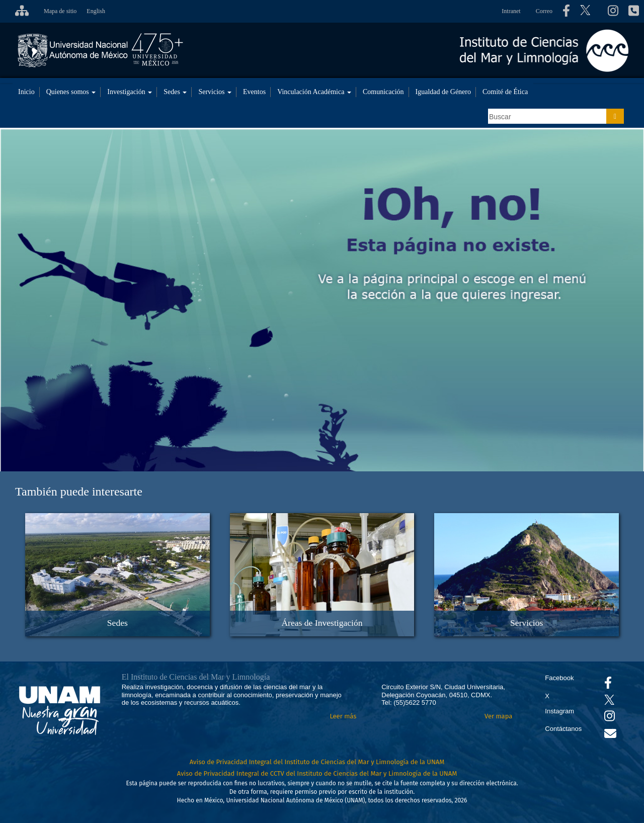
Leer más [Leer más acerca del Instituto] (343, 716)
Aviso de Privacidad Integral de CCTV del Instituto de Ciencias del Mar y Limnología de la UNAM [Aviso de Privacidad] (317, 773)
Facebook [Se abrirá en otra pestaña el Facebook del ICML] (559, 678)
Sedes (175, 92)
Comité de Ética (505, 92)
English (96, 11)
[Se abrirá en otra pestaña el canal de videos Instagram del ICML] (610, 718)
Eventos (254, 92)
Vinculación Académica (314, 92)
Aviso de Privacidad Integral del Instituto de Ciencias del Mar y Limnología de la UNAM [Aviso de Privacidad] (317, 762)
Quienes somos (71, 92)
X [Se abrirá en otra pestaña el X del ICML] (547, 696)
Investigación (130, 92)
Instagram (559, 711)
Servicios (215, 92)
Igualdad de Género (443, 92)
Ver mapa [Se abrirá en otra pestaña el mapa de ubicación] (498, 716)
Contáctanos (563, 729)
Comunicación (383, 92)
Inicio (26, 92)
